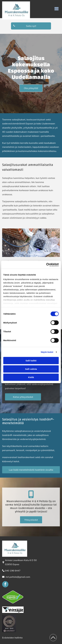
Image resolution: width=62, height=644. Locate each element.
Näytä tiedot (47, 352)
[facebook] (5, 585)
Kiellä (31, 377)
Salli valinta (31, 369)
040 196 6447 (13, 571)
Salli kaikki (31, 361)
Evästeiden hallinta (12, 638)
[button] (56, 9)
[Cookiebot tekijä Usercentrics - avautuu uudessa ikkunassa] (46, 265)
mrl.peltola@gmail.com (18, 577)
